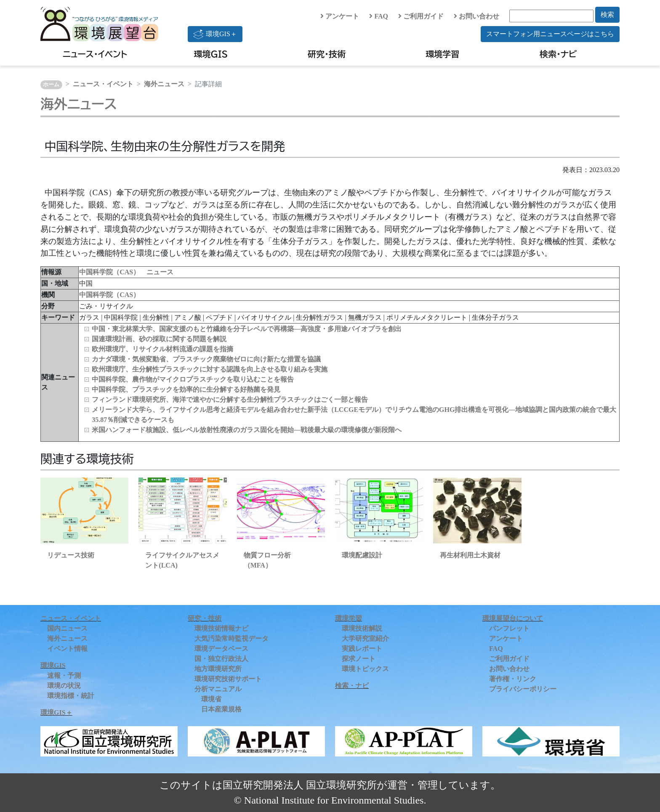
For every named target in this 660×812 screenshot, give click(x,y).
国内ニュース (67, 628)
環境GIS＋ (215, 34)
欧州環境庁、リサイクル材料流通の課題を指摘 (162, 349)
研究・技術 (327, 54)
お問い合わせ (476, 16)
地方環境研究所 (218, 669)
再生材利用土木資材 (470, 555)
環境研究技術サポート (228, 679)
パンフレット (509, 628)
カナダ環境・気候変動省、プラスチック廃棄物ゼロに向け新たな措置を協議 (206, 359)
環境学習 (442, 54)
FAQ (379, 16)
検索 (607, 15)
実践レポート (362, 649)
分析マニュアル (218, 689)
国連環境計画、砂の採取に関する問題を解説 (159, 339)
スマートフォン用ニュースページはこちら (550, 34)
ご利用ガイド (421, 16)
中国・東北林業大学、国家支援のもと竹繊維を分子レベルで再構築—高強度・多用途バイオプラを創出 (247, 329)
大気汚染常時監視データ (232, 638)
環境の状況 (64, 686)
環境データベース (221, 649)
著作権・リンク (513, 679)
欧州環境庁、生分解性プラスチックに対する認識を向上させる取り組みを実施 (210, 369)
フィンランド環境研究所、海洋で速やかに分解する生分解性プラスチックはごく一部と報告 (230, 399)
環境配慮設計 (362, 555)
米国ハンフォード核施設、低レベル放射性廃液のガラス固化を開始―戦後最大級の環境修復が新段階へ (247, 430)
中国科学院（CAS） (109, 295)
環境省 (211, 699)
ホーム (51, 85)
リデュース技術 (71, 555)
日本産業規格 (221, 709)
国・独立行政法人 (221, 659)
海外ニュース (164, 84)
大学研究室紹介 (365, 638)
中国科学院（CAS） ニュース (126, 272)
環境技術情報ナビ (221, 628)
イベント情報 (67, 649)
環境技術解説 (362, 628)
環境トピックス (365, 669)
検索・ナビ (558, 54)
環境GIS (211, 54)
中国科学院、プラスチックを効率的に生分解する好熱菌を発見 (186, 389)
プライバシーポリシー (523, 689)
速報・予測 (64, 675)
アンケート (340, 16)
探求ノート (359, 659)
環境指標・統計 (71, 696)
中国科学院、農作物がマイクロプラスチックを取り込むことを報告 (193, 379)
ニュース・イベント (95, 54)
